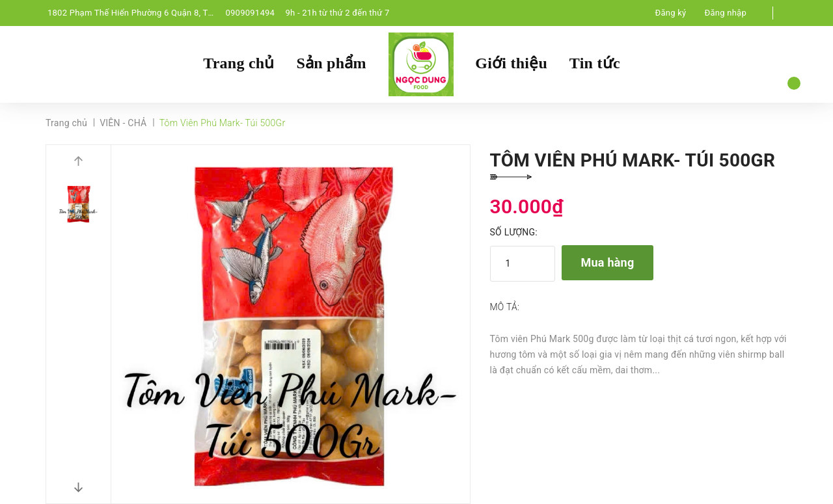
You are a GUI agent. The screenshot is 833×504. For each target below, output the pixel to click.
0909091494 (250, 13)
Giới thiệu (511, 63)
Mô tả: (505, 307)
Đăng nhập (726, 13)
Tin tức (595, 63)
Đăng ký (671, 13)
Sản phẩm (331, 63)
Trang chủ (239, 63)
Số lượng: (514, 232)
